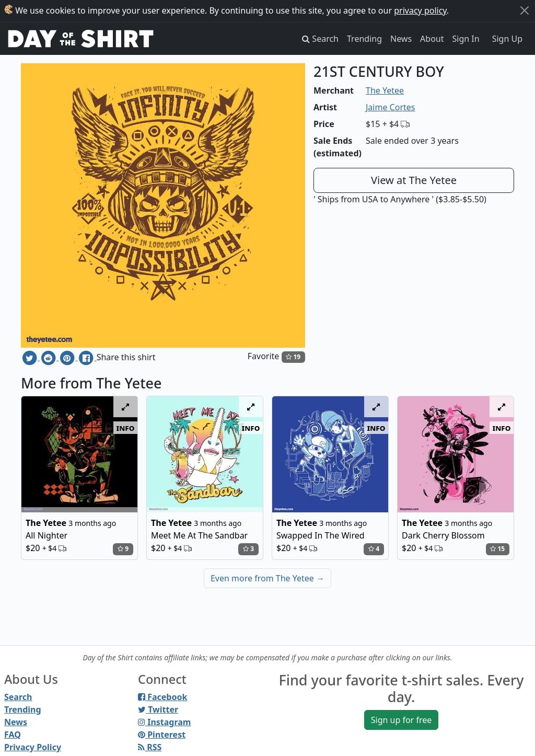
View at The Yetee (414, 180)
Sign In (466, 39)
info (126, 428)
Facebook (162, 697)
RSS (150, 747)
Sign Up (507, 39)
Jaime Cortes (390, 107)
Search (18, 697)
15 (497, 549)
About (432, 39)
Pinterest (162, 735)
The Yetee (385, 90)
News (401, 39)
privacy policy (420, 10)
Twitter (158, 709)
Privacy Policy (33, 747)
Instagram (164, 722)
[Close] (525, 10)
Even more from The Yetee (267, 578)
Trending (364, 39)
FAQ (13, 735)
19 (293, 357)
